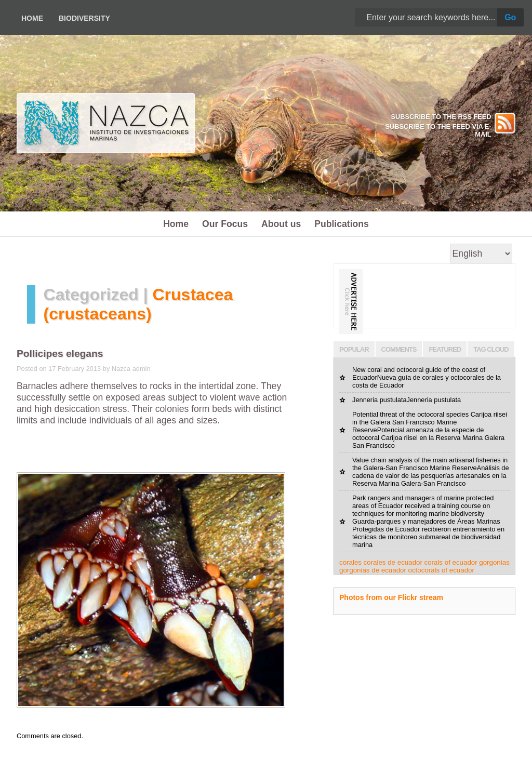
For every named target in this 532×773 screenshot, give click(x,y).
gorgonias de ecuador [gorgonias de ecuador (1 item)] (373, 570)
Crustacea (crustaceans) (138, 304)
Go (510, 17)
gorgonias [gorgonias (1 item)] (494, 562)
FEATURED (445, 349)
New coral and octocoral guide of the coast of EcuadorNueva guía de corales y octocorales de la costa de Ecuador (427, 377)
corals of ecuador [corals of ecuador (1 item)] (450, 562)
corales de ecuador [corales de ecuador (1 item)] (393, 562)
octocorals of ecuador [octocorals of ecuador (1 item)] (441, 570)
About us (281, 224)
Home (32, 18)
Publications (342, 224)
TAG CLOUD (491, 349)
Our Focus (225, 224)
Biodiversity (84, 18)
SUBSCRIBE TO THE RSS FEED (441, 117)
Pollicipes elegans (60, 354)
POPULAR (354, 349)
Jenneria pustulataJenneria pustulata (407, 400)
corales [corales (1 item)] (350, 562)
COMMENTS (399, 349)
